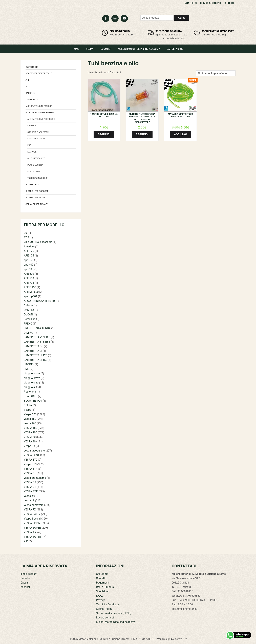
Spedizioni (102, 591)
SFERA (28, 405)
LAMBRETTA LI (33, 351)
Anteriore (29, 246)
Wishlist (25, 587)
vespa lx (29, 496)
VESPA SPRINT (33, 523)
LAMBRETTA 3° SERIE (37, 342)
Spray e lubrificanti (37, 204)
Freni (30, 145)
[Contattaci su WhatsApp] (239, 635)
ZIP (26, 541)
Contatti (101, 578)
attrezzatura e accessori (41, 119)
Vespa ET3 (30, 464)
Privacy (100, 600)
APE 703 (29, 283)
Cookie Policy (104, 609)
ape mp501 (31, 296)
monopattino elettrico (39, 106)
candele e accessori (38, 132)
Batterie (32, 126)
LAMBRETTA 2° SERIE (37, 337)
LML (27, 369)
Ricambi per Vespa (35, 198)
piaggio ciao (31, 383)
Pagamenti (103, 583)
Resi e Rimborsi (105, 587)
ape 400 (29, 265)
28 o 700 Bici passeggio (38, 242)
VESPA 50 (30, 437)
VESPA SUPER (32, 528)
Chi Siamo (102, 574)
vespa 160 (30, 423)
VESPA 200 (30, 432)
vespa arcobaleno (34, 451)
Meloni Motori (46, 25)
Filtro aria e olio (36, 139)
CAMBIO (29, 310)
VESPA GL (30, 473)
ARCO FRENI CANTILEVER (39, 301)
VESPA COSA (32, 455)
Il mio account (29, 574)
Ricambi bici (32, 185)
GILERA (28, 333)
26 (25, 233)
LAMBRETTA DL (34, 346)
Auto (28, 86)
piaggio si (30, 387)
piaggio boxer (32, 373)
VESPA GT (30, 487)
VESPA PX (30, 510)
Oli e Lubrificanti (36, 158)
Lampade (32, 152)
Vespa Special (32, 519)
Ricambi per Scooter (37, 191)
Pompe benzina (35, 165)
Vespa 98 (29, 446)
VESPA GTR (31, 491)
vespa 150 (30, 419)
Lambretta (32, 100)
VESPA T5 (30, 532)
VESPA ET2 (31, 460)
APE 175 (29, 256)
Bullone (28, 305)
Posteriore (30, 392)
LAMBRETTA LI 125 (36, 355)
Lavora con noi (105, 618)
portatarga (34, 171)
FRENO (28, 324)
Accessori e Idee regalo (39, 73)
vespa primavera (34, 505)
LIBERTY (29, 364)
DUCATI (28, 315)
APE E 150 (30, 287)
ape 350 (29, 260)
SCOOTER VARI (33, 401)
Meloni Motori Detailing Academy (116, 622)
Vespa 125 (30, 414)
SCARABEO (31, 396)
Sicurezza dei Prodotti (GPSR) (114, 613)
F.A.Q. (99, 596)
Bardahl (30, 93)
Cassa (24, 583)
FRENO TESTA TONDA (37, 328)
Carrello (25, 578)
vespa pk (29, 500)
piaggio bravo (32, 378)
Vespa (28, 410)
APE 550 (29, 278)
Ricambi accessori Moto (40, 113)
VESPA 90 (30, 442)
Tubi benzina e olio (37, 178)
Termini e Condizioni (108, 604)
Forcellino (30, 319)
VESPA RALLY (32, 514)
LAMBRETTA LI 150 (36, 360)
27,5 (26, 237)
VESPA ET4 (31, 469)
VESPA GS (30, 482)
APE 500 (29, 274)
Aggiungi (104, 134)
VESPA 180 (30, 428)
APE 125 (29, 251)
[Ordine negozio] (216, 73)
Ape (27, 80)
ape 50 (28, 269)
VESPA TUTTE (32, 537)
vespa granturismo (35, 478)
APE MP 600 (31, 292)
